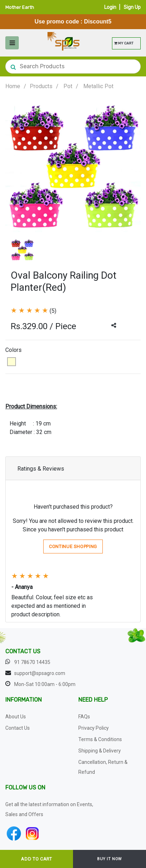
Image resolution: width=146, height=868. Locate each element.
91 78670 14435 (32, 662)
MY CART (124, 43)
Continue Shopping (73, 546)
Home (13, 86)
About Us (16, 717)
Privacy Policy (94, 728)
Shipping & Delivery (100, 751)
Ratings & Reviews (41, 469)
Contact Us (18, 728)
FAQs (84, 717)
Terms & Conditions (100, 739)
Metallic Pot (98, 86)
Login (110, 7)
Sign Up (132, 7)
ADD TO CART (36, 859)
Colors (13, 350)
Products (41, 86)
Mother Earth (20, 7)
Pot (68, 86)
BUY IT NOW (109, 859)
